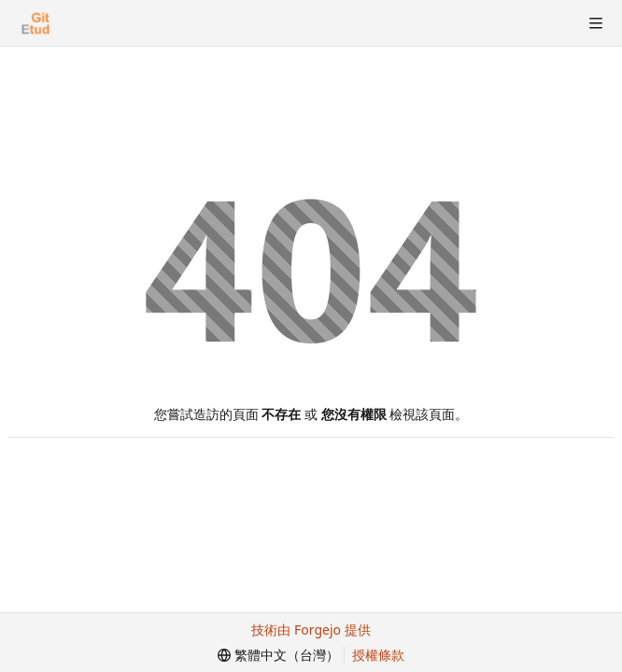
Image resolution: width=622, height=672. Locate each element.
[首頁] (35, 23)
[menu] (278, 655)
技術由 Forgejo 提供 (311, 630)
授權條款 (378, 655)
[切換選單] (596, 23)
